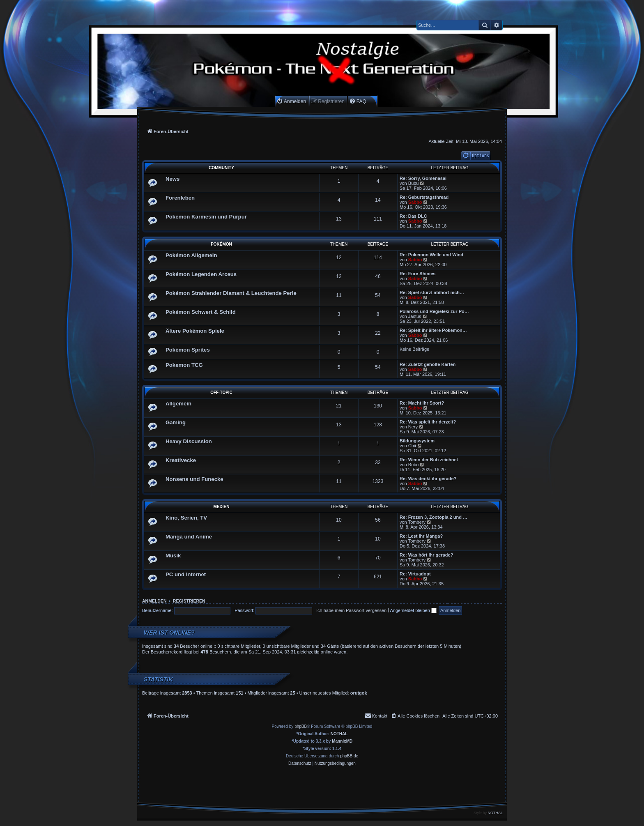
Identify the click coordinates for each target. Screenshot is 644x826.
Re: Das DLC (413, 216)
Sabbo (415, 202)
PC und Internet (186, 574)
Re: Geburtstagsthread (424, 197)
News (172, 179)
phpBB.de (349, 756)
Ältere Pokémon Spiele (195, 331)
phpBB (301, 726)
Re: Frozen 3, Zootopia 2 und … (434, 517)
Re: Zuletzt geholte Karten (428, 364)
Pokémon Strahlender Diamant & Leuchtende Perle (231, 293)
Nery (413, 427)
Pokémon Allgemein (191, 255)
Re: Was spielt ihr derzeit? (428, 422)
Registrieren (189, 601)
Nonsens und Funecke (194, 479)
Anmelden (154, 601)
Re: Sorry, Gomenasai (423, 178)
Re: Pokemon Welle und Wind (431, 255)
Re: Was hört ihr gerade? (426, 555)
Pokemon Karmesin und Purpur (206, 217)
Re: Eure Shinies (417, 274)
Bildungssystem (417, 441)
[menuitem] (291, 101)
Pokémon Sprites (188, 350)
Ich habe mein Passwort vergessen (351, 610)
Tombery (417, 522)
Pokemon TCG (184, 365)
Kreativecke (181, 460)
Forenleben (180, 198)
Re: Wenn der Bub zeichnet (429, 460)
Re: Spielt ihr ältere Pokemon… (433, 330)
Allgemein (178, 404)
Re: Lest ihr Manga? (421, 536)
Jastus (415, 316)
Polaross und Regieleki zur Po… (434, 311)
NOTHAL (339, 734)
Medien (222, 507)
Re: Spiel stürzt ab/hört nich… (432, 292)
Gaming (176, 422)
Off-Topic (221, 392)
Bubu (414, 183)
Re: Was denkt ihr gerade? (428, 479)
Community (221, 168)
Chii (412, 446)
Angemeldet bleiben (413, 610)
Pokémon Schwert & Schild (201, 312)
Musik (173, 556)
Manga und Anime (189, 537)
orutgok (359, 693)
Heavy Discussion (189, 441)
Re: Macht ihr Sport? (422, 403)
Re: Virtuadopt (415, 574)
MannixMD (342, 741)
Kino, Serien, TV (186, 518)
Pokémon (221, 244)
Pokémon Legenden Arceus (201, 274)
